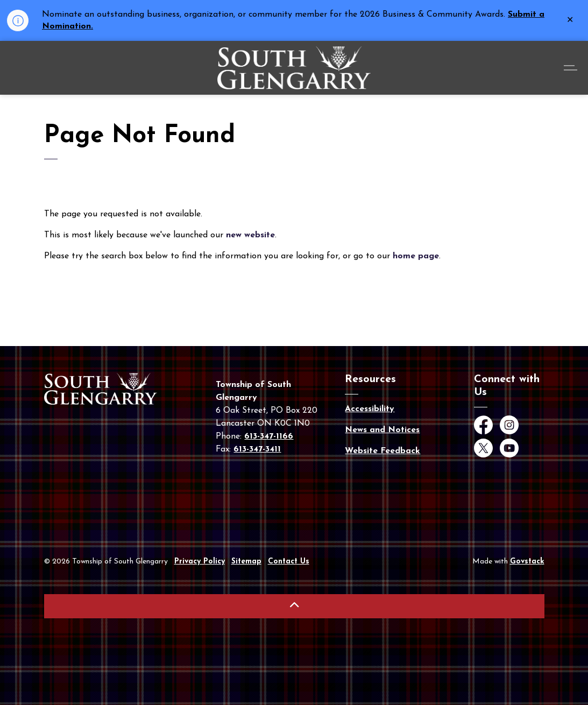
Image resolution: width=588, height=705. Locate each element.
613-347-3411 (257, 449)
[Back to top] (294, 606)
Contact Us (289, 562)
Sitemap (246, 562)
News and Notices (382, 430)
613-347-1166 (269, 436)
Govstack (527, 562)
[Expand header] (572, 68)
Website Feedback (382, 451)
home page (416, 256)
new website (250, 235)
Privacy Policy (200, 562)
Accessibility (370, 409)
